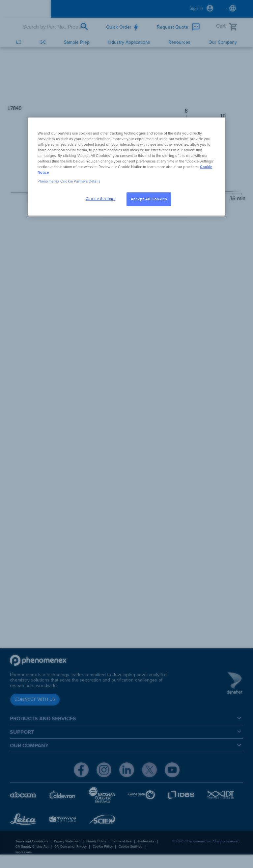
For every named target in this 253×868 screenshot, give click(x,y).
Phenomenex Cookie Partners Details (69, 181)
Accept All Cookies (149, 199)
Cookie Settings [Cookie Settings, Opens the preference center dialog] (101, 199)
